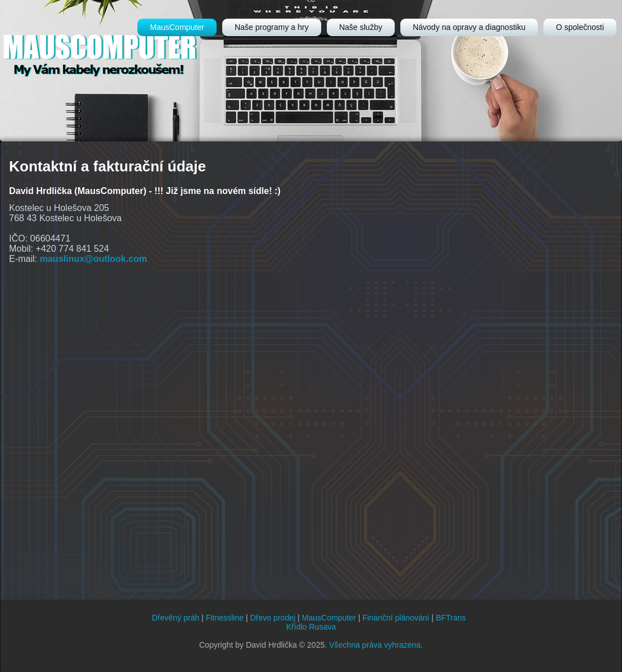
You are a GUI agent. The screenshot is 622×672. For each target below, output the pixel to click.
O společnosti (580, 27)
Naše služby (361, 27)
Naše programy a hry (272, 27)
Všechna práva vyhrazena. (376, 645)
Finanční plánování (396, 618)
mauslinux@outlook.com (93, 259)
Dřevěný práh (175, 618)
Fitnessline (225, 618)
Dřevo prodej (273, 618)
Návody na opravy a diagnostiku (469, 27)
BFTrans (451, 618)
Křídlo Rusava (311, 627)
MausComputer (177, 27)
